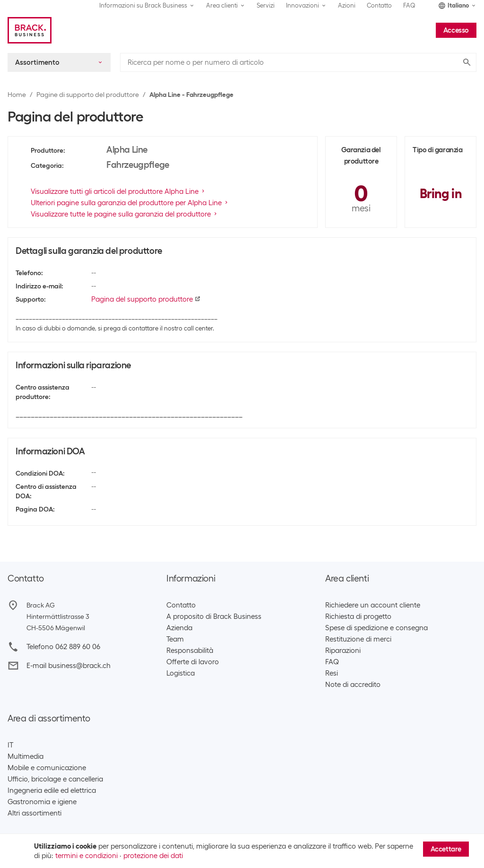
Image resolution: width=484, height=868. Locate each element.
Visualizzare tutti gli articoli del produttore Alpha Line (118, 191)
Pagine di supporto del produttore (88, 95)
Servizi (266, 5)
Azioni (347, 5)
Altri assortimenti (35, 813)
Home (17, 95)
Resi (332, 673)
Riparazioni (343, 651)
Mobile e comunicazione (47, 768)
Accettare (446, 849)
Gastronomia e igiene (42, 802)
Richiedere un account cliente (373, 605)
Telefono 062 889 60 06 (63, 647)
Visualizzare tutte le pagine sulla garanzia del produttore (125, 214)
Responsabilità (190, 651)
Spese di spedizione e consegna (376, 628)
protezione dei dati (153, 856)
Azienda (179, 628)
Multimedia (26, 756)
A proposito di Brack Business (214, 616)
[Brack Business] (30, 30)
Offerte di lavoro (193, 662)
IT (10, 745)
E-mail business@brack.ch (69, 666)
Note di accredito (353, 685)
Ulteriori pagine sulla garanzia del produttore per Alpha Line (130, 203)
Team (175, 639)
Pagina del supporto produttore (146, 299)
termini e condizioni (86, 856)
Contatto (379, 5)
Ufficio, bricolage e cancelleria (55, 779)
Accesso (456, 30)
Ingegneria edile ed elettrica (52, 790)
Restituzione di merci (358, 639)
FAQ (409, 5)
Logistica (181, 673)
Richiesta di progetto (358, 616)
